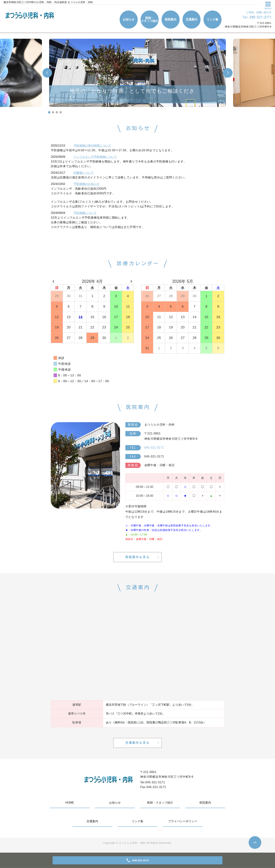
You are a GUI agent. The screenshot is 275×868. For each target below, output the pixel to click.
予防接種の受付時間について (92, 146)
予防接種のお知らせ (87, 184)
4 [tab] (61, 112)
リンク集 (212, 19)
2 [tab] (53, 112)
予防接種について (85, 213)
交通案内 (192, 19)
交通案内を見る (137, 744)
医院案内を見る (137, 558)
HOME (70, 804)
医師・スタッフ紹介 (150, 19)
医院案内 (171, 19)
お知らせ (129, 19)
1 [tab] (49, 112)
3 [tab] (57, 112)
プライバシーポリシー (183, 823)
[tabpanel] (137, 73)
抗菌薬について (84, 173)
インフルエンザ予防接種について (95, 157)
